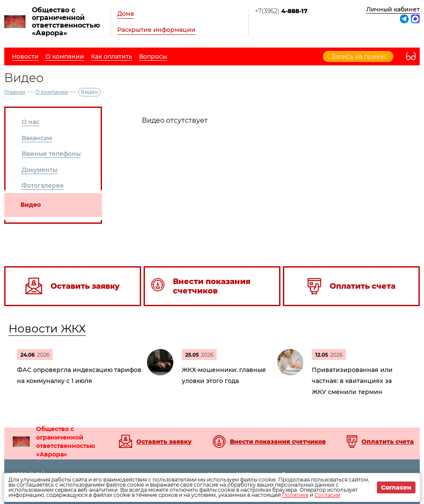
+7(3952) (281, 11)
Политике (295, 495)
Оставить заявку (164, 442)
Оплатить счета (388, 442)
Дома (126, 14)
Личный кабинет (393, 9)
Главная (15, 92)
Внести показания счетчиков (278, 442)
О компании (52, 92)
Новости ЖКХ (47, 329)
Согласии (327, 495)
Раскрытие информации (156, 30)
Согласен (396, 487)
